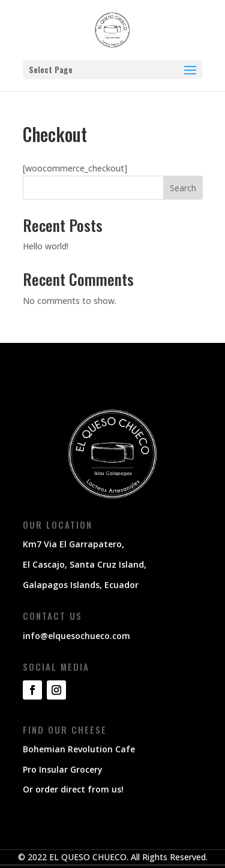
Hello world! (46, 246)
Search (183, 188)
